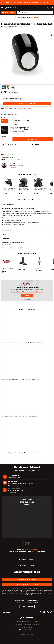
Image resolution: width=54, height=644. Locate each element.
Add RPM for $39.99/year (17, 131)
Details (26, 129)
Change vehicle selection (25, 108)
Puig (3, 22)
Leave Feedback (27, 607)
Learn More (27, 299)
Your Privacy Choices (28, 630)
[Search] (35, 12)
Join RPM (11, 485)
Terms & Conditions (27, 634)
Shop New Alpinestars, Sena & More (35, 3)
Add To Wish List (10, 145)
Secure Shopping (27, 627)
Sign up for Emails (28, 579)
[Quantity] (6, 139)
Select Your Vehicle (27, 104)
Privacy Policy (27, 632)
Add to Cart (33, 139)
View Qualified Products (35, 589)
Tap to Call (13, 168)
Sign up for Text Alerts (28, 584)
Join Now (27, 296)
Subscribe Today (12, 493)
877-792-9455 (32, 549)
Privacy (33, 595)
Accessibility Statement (27, 637)
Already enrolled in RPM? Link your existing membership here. (27, 292)
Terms (29, 595)
